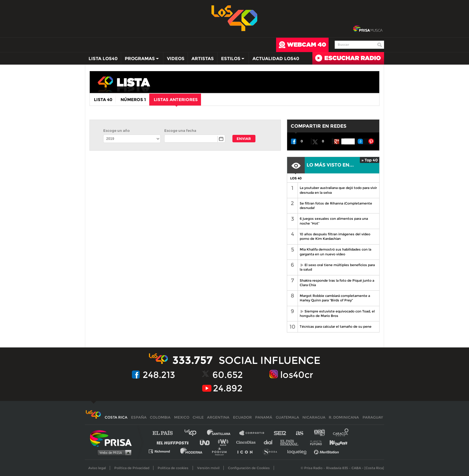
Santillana (223, 433)
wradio (224, 442)
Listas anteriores (176, 101)
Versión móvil (208, 468)
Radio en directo (348, 58)
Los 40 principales (195, 433)
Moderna (192, 451)
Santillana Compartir (255, 433)
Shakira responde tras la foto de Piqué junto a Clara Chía (337, 283)
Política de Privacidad (132, 468)
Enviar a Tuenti (360, 141)
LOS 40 (296, 178)
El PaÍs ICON (247, 451)
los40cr (297, 375)
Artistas (203, 58)
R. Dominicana (344, 417)
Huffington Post (174, 442)
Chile (198, 417)
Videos (176, 58)
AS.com (299, 433)
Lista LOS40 (103, 58)
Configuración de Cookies (249, 468)
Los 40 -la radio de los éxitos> (235, 18)
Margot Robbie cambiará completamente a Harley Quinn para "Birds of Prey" (335, 298)
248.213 (159, 375)
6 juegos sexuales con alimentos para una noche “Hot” (334, 221)
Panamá (264, 417)
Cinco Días (247, 442)
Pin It (371, 141)
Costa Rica (116, 417)
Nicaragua (314, 417)
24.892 (228, 388)
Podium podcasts (221, 451)
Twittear (315, 141)
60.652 (228, 375)
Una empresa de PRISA (113, 438)
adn (319, 433)
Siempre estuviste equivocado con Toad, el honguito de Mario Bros (336, 313)
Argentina (218, 417)
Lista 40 (103, 100)
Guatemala (287, 417)
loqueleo (299, 451)
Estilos (231, 60)
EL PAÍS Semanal (292, 442)
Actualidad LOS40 (276, 58)
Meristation (327, 451)
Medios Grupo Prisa (113, 452)
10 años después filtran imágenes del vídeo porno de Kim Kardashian (335, 236)
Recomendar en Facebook (294, 141)
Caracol (341, 433)
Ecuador (242, 417)
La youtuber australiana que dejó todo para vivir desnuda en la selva (338, 190)
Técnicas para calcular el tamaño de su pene (336, 327)
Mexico (182, 417)
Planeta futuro (314, 442)
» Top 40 (370, 160)
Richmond (162, 451)
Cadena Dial (270, 442)
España (139, 417)
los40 (209, 83)
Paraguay (373, 417)
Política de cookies (173, 468)
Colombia (160, 417)
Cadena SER (280, 433)
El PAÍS (166, 433)
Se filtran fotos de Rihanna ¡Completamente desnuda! (336, 206)
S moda (272, 451)
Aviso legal (97, 468)
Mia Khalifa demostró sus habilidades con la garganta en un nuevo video (335, 252)
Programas (140, 60)
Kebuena (336, 442)
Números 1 (133, 100)
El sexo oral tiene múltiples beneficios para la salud (336, 267)
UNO (207, 442)
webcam (302, 45)
